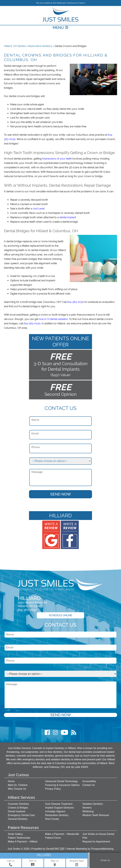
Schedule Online (60, 615)
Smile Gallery (15, 834)
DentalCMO (55, 849)
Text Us (33, 863)
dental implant (68, 217)
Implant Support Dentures (59, 808)
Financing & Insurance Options (62, 785)
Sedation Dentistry (93, 804)
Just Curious (18, 775)
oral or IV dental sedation (53, 319)
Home (11, 781)
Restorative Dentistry (40, 46)
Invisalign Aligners (55, 811)
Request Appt (77, 863)
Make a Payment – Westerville (62, 834)
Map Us (55, 863)
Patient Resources (23, 828)
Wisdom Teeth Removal (96, 815)
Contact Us (89, 785)
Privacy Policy (53, 789)
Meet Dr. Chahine (18, 785)
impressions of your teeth (57, 159)
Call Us (11, 863)
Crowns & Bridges (18, 808)
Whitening (88, 811)
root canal (39, 209)
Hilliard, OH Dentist (15, 46)
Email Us (105, 860)
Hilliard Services (21, 797)
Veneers (87, 808)
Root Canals (52, 819)
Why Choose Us (17, 789)
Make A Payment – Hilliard (23, 842)
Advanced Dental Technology (61, 781)
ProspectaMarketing (102, 849)
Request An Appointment (96, 842)
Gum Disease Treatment (59, 804)
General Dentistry (18, 819)
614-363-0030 (76, 302)
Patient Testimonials (19, 838)
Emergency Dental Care (21, 815)
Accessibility (89, 781)
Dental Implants (17, 811)
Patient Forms (53, 838)
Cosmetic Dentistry (18, 804)
